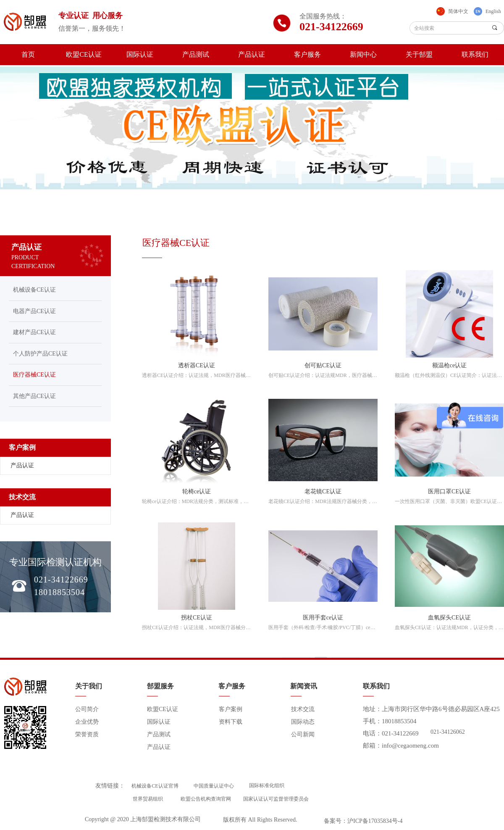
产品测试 (196, 54)
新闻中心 (363, 54)
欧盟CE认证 (84, 54)
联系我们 (475, 54)
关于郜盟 (419, 54)
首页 (28, 54)
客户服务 (307, 54)
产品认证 (252, 54)
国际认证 (140, 54)
